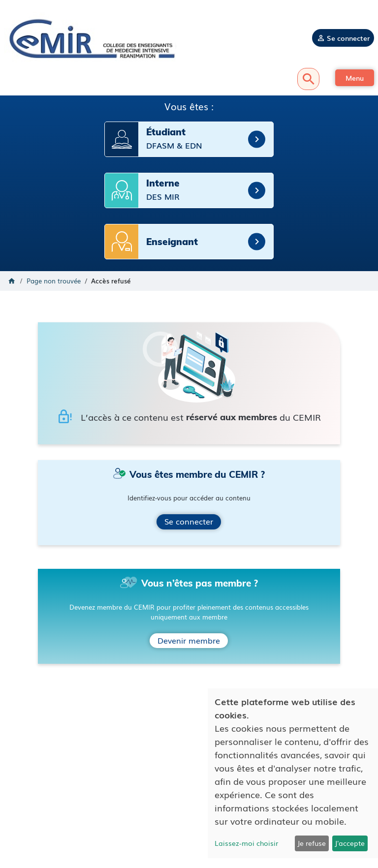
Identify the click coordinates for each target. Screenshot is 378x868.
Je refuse (312, 843)
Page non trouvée (54, 281)
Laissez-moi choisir (246, 843)
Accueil (12, 281)
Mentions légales (189, 794)
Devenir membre (189, 640)
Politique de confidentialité (189, 803)
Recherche (308, 79)
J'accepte (350, 843)
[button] (355, 78)
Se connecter (348, 38)
